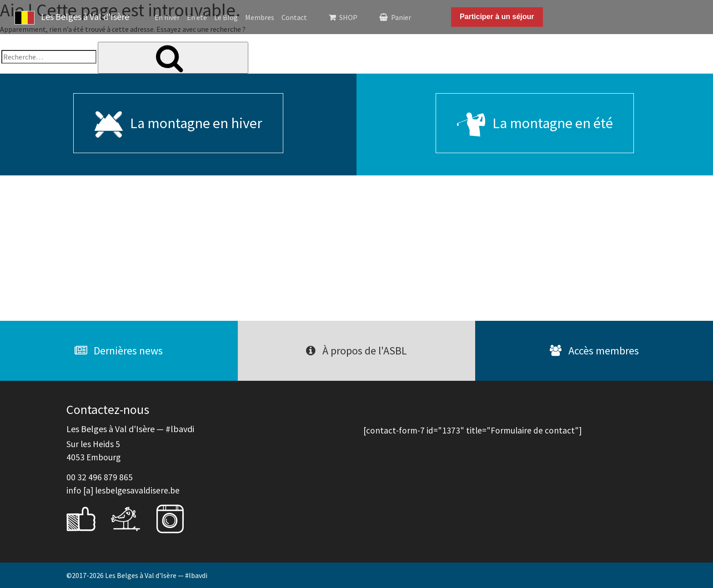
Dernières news (119, 351)
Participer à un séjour (497, 17)
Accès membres (594, 351)
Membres (260, 17)
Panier (401, 17)
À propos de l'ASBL (356, 351)
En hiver (167, 17)
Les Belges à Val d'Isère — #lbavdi (156, 575)
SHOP (348, 17)
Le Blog (226, 17)
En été (197, 17)
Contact (294, 17)
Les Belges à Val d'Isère (72, 18)
